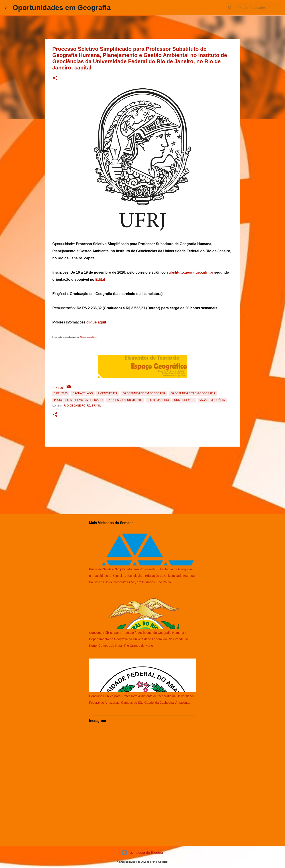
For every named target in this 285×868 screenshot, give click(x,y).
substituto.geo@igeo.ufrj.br (190, 272)
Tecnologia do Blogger (143, 853)
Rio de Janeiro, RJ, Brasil (82, 406)
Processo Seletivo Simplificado (78, 400)
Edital (100, 280)
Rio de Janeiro (158, 400)
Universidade (184, 400)
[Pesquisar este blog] (258, 8)
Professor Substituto (125, 400)
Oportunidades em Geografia (62, 8)
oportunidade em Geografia (144, 393)
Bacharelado (83, 393)
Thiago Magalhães (88, 337)
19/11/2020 (61, 393)
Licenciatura (108, 393)
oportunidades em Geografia (193, 393)
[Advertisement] (142, 480)
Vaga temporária (212, 400)
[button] (55, 78)
